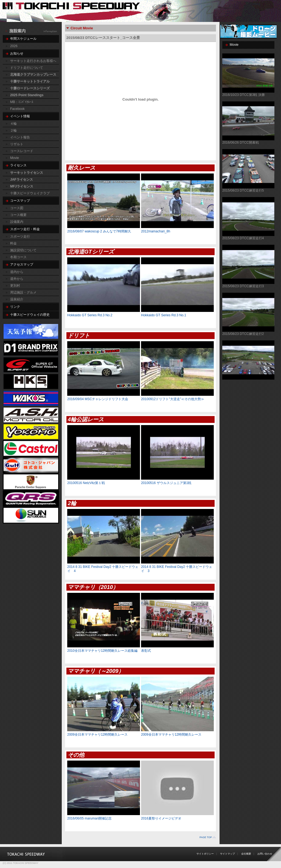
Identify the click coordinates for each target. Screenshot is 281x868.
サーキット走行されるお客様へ (33, 61)
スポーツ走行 (20, 237)
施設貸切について (23, 250)
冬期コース (18, 257)
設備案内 (17, 222)
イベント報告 (20, 137)
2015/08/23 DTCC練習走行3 (243, 286)
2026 (14, 46)
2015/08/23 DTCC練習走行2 (243, 334)
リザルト (17, 144)
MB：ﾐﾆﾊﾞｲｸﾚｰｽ (22, 102)
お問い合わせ (265, 854)
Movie (15, 158)
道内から (17, 272)
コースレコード (22, 151)
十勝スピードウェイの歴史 (30, 315)
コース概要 (18, 215)
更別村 (15, 286)
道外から (17, 279)
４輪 (13, 124)
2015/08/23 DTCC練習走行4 (243, 238)
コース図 (17, 208)
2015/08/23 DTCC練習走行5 (243, 190)
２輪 (13, 130)
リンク (15, 307)
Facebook (17, 109)
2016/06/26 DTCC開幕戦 (241, 143)
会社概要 (246, 854)
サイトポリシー (205, 854)
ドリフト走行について (27, 68)
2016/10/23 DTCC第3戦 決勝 (244, 95)
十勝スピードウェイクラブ (30, 193)
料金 (13, 243)
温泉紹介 (17, 299)
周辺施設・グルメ (23, 292)
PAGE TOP (206, 837)
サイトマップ (227, 854)
